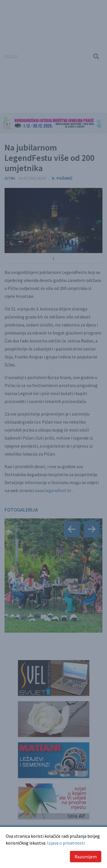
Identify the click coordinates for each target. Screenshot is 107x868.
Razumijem (86, 857)
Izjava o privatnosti (66, 843)
